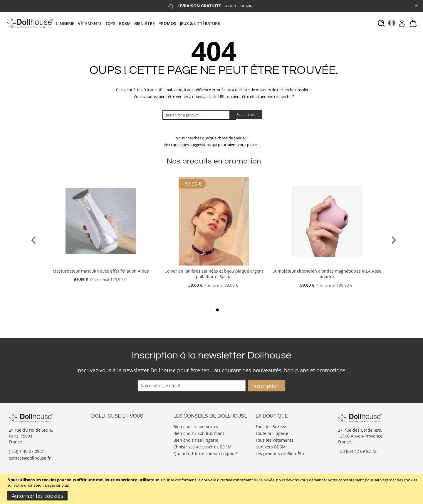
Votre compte (104, 432)
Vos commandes (107, 444)
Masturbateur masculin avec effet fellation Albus (101, 271)
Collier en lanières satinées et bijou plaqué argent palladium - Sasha (214, 274)
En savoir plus (57, 485)
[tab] (140, 23)
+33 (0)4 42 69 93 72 (357, 451)
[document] (212, 489)
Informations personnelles (117, 438)
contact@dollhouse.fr (30, 458)
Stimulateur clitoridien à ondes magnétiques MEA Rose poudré (327, 274)
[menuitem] (67, 23)
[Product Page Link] (101, 264)
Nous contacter (106, 426)
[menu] (140, 23)
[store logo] (30, 23)
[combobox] (199, 115)
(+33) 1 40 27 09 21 (27, 451)
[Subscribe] (266, 386)
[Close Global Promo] (416, 5)
